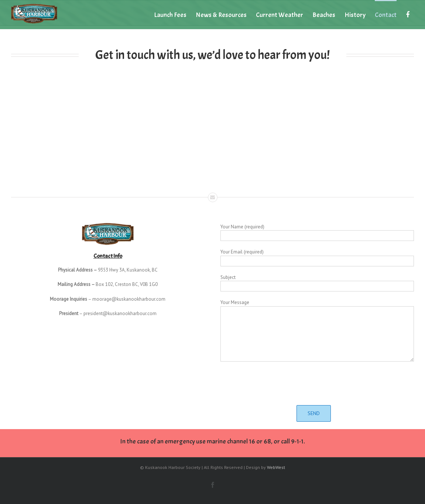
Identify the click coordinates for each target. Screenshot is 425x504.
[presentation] (317, 383)
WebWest (276, 467)
